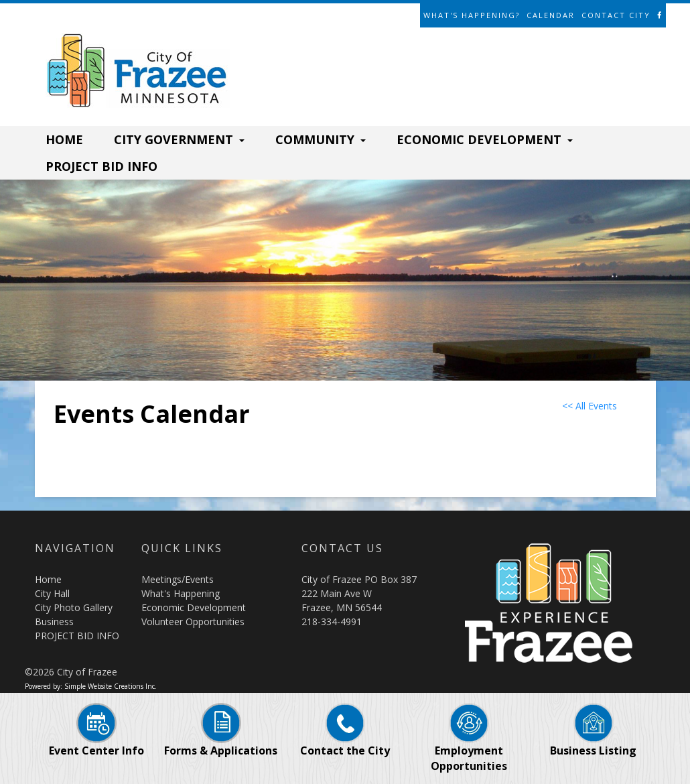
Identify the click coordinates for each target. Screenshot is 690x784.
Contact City (616, 15)
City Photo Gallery (74, 607)
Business (54, 622)
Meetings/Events (178, 579)
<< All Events (590, 406)
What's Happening (181, 593)
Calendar (551, 15)
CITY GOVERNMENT (179, 139)
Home (48, 579)
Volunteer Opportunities (193, 622)
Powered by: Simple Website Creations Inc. (91, 686)
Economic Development (194, 607)
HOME (64, 139)
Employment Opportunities (469, 744)
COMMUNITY (321, 139)
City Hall (52, 593)
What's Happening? (472, 15)
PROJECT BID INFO (101, 166)
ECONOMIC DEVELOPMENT (485, 139)
